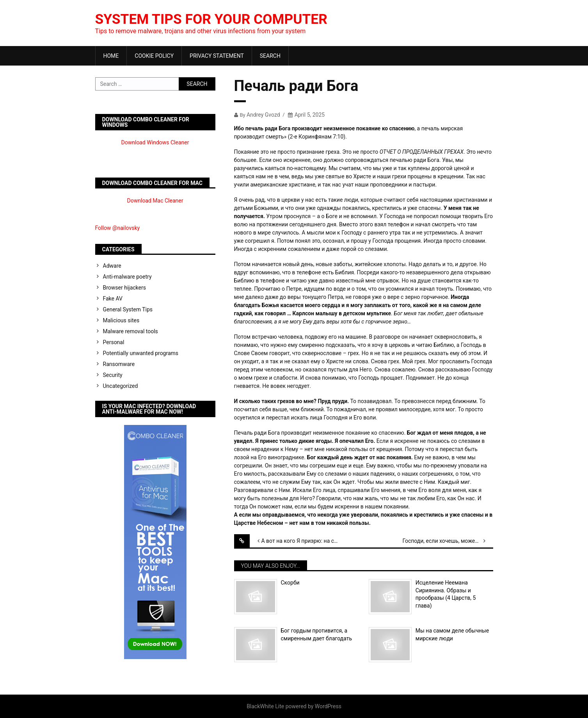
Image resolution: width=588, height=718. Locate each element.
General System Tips (128, 309)
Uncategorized (121, 386)
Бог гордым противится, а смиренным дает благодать (317, 634)
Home (111, 56)
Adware (112, 266)
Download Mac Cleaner (155, 201)
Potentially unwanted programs (141, 353)
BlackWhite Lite (265, 706)
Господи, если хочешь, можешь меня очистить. (448, 541)
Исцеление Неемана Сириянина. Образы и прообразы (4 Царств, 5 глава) (446, 594)
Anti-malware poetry (127, 277)
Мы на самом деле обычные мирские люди (452, 634)
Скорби (290, 583)
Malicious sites (121, 320)
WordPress (328, 706)
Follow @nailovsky (118, 228)
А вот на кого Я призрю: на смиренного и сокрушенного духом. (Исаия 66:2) (307, 541)
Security (113, 375)
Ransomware (119, 364)
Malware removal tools (131, 331)
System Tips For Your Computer (214, 19)
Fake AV (113, 299)
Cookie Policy (154, 56)
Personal (114, 342)
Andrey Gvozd (263, 115)
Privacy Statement (217, 56)
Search (270, 56)
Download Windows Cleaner (155, 142)
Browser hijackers (124, 288)
